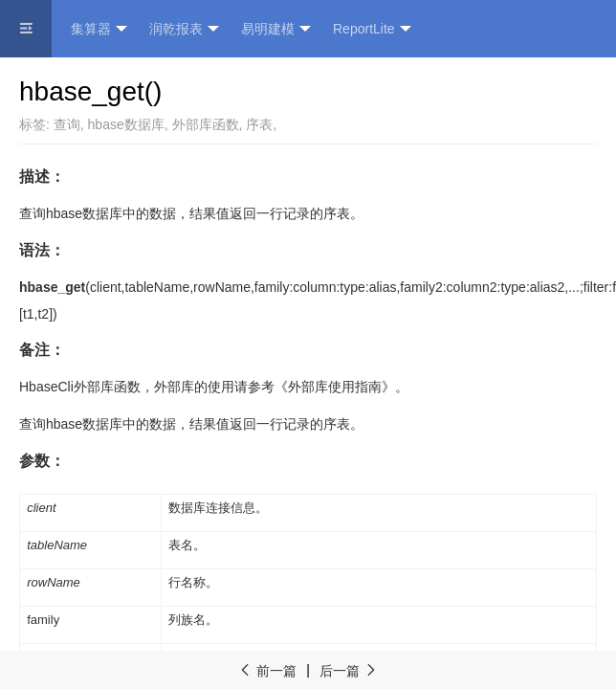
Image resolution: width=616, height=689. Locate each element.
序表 (259, 124)
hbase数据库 (126, 124)
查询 (67, 124)
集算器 (99, 29)
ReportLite (372, 29)
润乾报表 (184, 29)
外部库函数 (206, 124)
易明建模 (276, 29)
